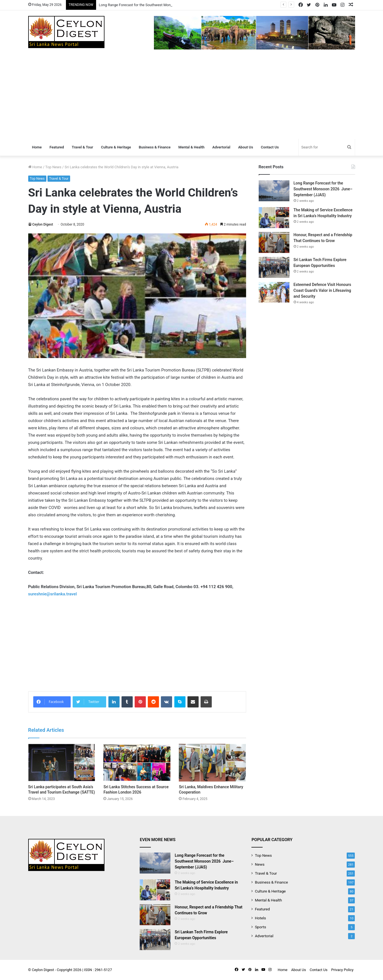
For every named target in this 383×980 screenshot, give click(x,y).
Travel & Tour (83, 147)
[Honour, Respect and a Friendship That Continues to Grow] (274, 242)
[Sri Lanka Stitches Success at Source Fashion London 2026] (137, 763)
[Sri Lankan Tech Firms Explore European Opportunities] (274, 267)
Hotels (260, 918)
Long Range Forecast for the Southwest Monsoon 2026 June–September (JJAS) (323, 189)
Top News (53, 167)
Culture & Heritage (116, 147)
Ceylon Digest (43, 224)
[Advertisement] (192, 97)
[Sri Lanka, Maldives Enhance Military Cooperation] (212, 763)
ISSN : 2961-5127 (98, 970)
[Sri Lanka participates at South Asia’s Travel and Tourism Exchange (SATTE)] (62, 763)
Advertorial (221, 147)
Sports (260, 927)
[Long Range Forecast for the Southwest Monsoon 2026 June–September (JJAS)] (274, 191)
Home (37, 147)
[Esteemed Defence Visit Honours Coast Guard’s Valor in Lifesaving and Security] (274, 292)
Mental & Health (191, 147)
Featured (57, 147)
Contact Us (270, 147)
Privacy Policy (342, 970)
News (260, 864)
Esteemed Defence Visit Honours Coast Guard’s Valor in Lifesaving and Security (322, 290)
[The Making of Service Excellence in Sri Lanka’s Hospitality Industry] (274, 218)
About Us (245, 147)
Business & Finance (155, 147)
